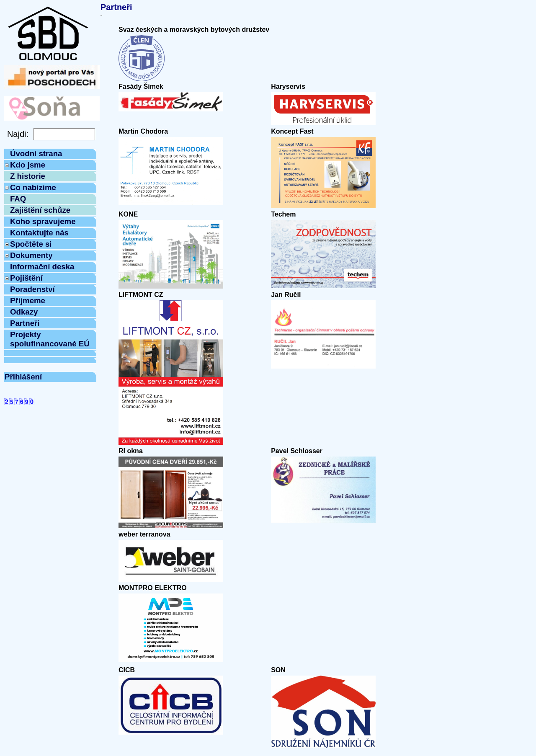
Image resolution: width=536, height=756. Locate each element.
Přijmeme (28, 301)
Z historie (28, 176)
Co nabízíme (33, 187)
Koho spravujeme (43, 221)
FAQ (18, 199)
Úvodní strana (36, 154)
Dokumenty (31, 255)
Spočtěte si (31, 244)
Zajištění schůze (40, 210)
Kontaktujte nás (39, 233)
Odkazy (24, 312)
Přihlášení (23, 377)
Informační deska (42, 267)
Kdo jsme (28, 165)
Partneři (25, 323)
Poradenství (32, 289)
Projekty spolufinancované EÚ (50, 339)
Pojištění (26, 278)
